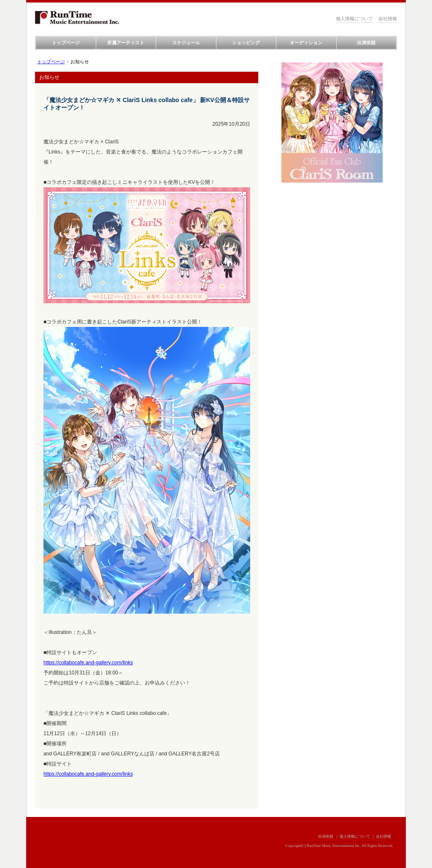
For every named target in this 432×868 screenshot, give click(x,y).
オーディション (306, 43)
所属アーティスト (126, 43)
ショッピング (246, 43)
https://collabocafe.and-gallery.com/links (88, 663)
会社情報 (388, 19)
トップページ (66, 43)
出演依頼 (366, 43)
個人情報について (354, 19)
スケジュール (186, 43)
